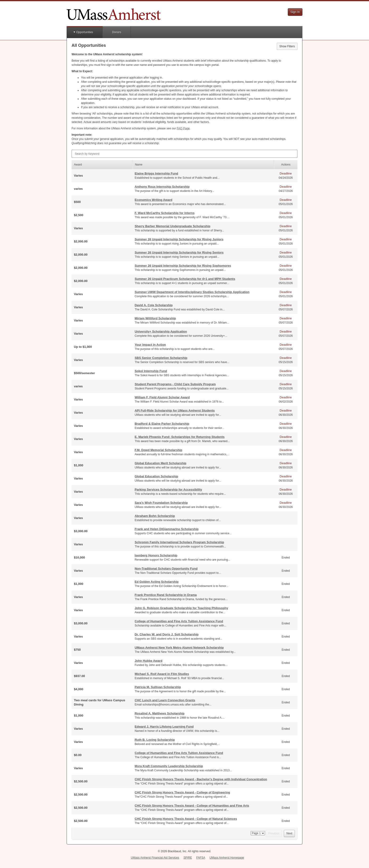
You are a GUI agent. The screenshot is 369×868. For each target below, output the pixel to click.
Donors (117, 32)
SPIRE (188, 858)
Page (183, 128)
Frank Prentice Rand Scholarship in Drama (166, 595)
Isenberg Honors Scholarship (156, 555)
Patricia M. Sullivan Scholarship (158, 687)
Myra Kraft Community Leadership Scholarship (169, 766)
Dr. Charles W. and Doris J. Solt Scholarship (167, 634)
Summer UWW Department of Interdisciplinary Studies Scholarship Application (192, 292)
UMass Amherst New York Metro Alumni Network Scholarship (179, 648)
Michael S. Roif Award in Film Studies (162, 674)
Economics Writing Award (153, 200)
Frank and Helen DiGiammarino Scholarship (167, 529)
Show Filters (287, 46)
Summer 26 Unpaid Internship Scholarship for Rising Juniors (179, 239)
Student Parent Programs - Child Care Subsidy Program (175, 384)
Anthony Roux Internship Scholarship (162, 187)
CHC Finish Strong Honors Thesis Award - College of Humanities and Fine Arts (192, 806)
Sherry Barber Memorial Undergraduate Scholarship (172, 226)
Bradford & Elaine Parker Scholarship (162, 424)
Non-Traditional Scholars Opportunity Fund (166, 569)
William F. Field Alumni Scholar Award (162, 397)
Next (289, 833)
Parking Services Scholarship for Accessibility (168, 489)
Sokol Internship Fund (151, 371)
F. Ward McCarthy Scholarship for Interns (165, 213)
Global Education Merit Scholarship (160, 463)
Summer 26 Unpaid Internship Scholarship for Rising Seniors (179, 252)
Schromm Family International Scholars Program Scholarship (179, 542)
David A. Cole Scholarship (154, 305)
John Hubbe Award (148, 661)
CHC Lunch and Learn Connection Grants (165, 700)
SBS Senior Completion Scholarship (161, 358)
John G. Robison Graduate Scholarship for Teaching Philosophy (181, 608)
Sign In (295, 12)
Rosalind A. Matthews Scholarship (160, 713)
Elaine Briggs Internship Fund (156, 173)
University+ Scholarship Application (161, 331)
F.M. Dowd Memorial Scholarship (158, 450)
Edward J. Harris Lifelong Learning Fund (164, 727)
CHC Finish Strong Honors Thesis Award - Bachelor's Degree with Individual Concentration (201, 779)
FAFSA (201, 858)
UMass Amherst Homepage (227, 858)
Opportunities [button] (85, 32)
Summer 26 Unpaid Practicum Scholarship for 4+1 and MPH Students (185, 279)
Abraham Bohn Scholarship (155, 516)
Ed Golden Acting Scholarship (157, 582)
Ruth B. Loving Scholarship (155, 740)
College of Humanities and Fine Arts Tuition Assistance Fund (179, 621)
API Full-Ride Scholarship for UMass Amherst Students (175, 410)
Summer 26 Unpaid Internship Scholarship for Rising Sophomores (183, 266)
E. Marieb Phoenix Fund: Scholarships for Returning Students (180, 437)
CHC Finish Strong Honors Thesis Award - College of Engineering (182, 792)
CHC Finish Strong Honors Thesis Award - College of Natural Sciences (186, 819)
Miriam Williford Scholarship (155, 318)
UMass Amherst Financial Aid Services (155, 858)
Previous (274, 833)
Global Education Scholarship (156, 476)
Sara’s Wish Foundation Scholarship (161, 503)
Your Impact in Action (150, 345)
